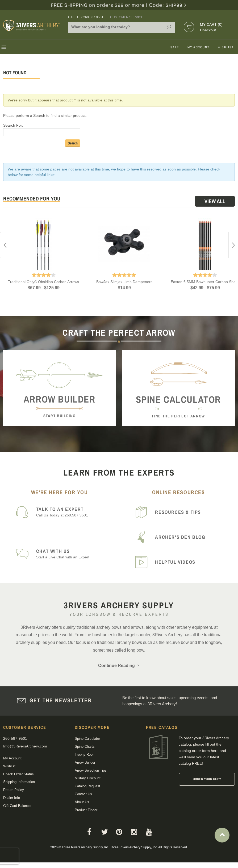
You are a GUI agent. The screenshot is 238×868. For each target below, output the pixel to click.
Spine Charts (85, 747)
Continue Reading (119, 666)
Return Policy (14, 790)
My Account (198, 47)
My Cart (211, 24)
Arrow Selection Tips (91, 770)
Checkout (208, 30)
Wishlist (226, 47)
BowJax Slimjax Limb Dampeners (124, 282)
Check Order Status (18, 774)
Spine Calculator (87, 739)
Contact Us (83, 794)
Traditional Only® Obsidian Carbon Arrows (43, 282)
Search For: (13, 125)
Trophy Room (85, 754)
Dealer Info (12, 798)
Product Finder (86, 810)
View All (215, 201)
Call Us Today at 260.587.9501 (73, 512)
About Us (82, 802)
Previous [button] (5, 245)
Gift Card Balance (17, 806)
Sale (175, 47)
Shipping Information (19, 782)
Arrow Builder (85, 762)
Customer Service (127, 17)
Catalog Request (87, 786)
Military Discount (88, 778)
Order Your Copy (207, 779)
